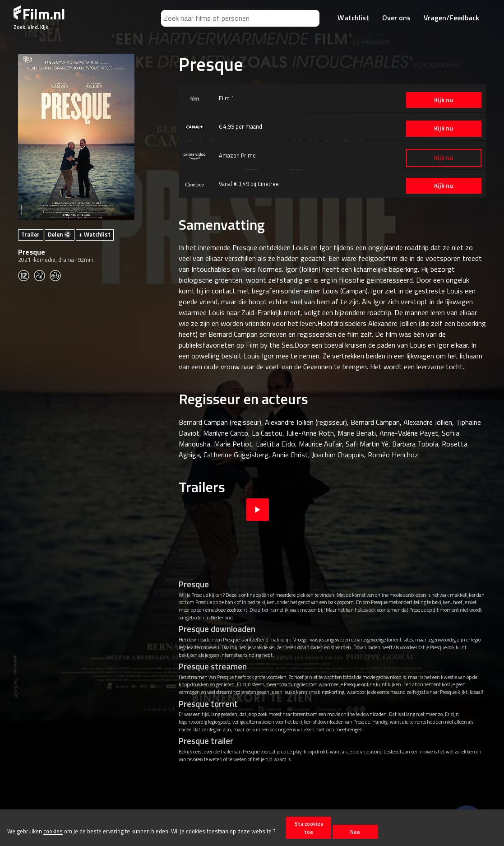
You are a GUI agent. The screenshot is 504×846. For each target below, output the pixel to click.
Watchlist (353, 18)
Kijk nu (443, 100)
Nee (355, 832)
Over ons (396, 18)
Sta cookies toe (309, 827)
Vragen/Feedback (451, 18)
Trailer (30, 234)
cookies (53, 832)
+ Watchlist (95, 234)
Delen (59, 234)
